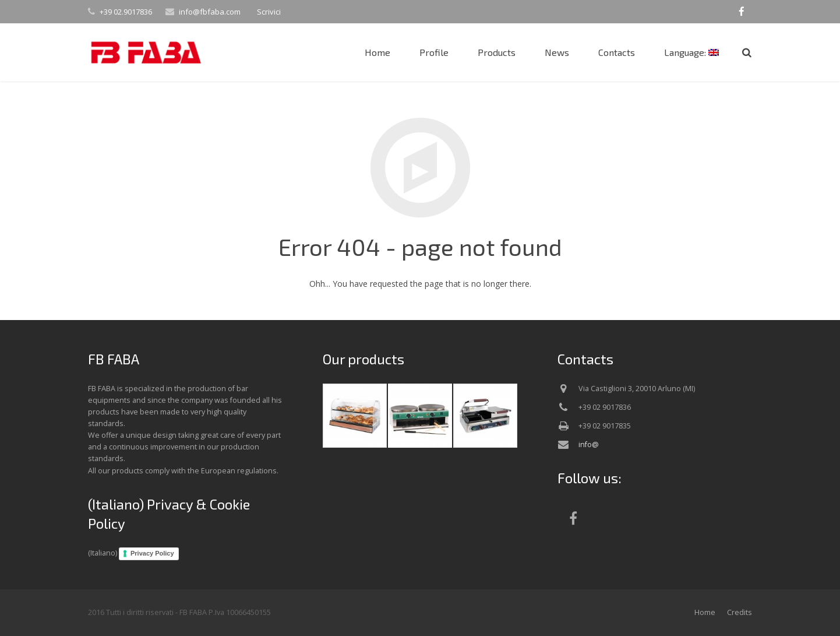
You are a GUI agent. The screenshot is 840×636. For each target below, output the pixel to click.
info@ (589, 445)
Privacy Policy (152, 553)
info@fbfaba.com (210, 12)
